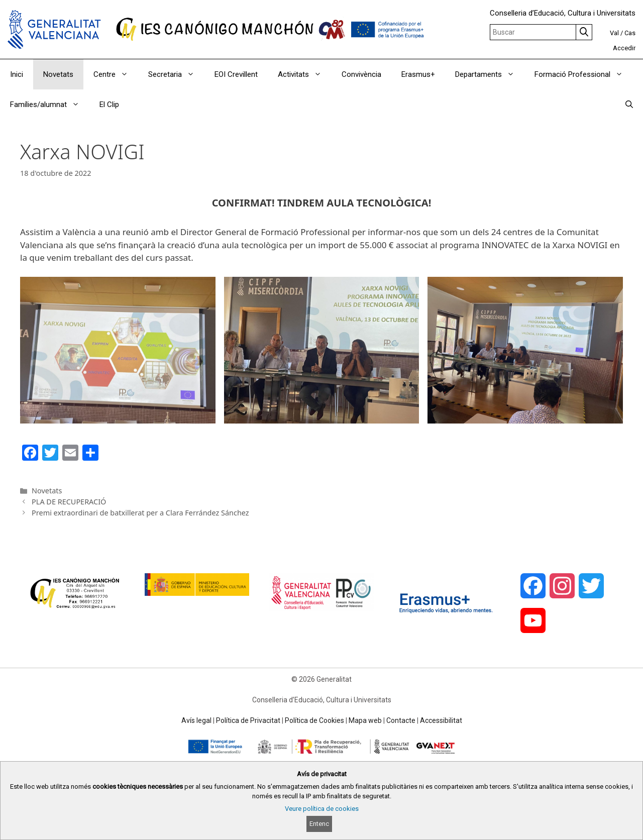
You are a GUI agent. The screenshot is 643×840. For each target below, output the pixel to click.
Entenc (319, 824)
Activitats (305, 74)
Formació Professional (584, 74)
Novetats (58, 74)
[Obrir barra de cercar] (629, 104)
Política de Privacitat (248, 720)
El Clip (109, 104)
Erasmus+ (418, 74)
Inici (17, 74)
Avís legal (196, 720)
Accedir (624, 48)
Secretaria (176, 74)
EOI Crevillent (236, 74)
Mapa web (365, 720)
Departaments (490, 74)
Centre (116, 74)
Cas (630, 33)
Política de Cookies (314, 720)
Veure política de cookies (322, 809)
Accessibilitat (441, 720)
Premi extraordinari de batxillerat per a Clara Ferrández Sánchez (140, 513)
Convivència (361, 74)
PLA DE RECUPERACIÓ (69, 502)
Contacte (401, 720)
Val (614, 33)
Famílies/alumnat (50, 104)
